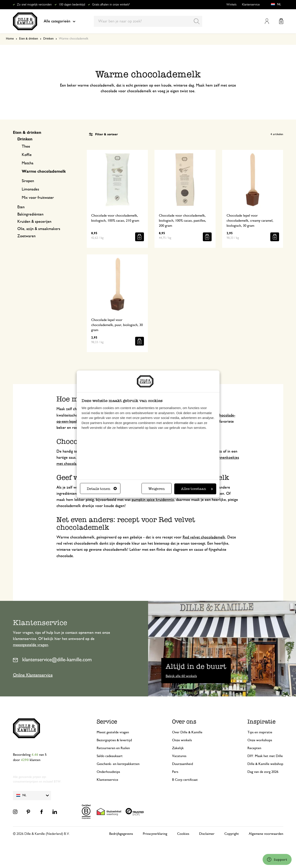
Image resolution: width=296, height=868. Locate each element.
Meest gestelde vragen (113, 732)
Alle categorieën (60, 21)
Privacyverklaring (155, 834)
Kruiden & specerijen (34, 222)
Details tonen (102, 489)
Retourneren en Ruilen (113, 748)
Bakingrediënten (30, 214)
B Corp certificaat (185, 780)
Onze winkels (182, 740)
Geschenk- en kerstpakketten (118, 764)
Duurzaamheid (183, 764)
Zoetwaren (26, 236)
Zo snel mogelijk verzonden (34, 5)
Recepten (254, 748)
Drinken (48, 39)
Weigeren (157, 489)
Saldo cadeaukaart (110, 756)
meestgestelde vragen (31, 645)
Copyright (232, 834)
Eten (21, 207)
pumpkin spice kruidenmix (153, 500)
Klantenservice (251, 5)
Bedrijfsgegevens (121, 834)
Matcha (28, 163)
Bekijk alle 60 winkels (181, 676)
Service (107, 722)
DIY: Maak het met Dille (265, 756)
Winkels (231, 5)
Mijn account (267, 21)
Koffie (27, 155)
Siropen (28, 181)
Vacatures (179, 756)
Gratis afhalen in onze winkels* (111, 5)
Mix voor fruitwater (38, 198)
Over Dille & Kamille (187, 732)
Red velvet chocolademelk (204, 537)
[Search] (197, 21)
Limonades (30, 189)
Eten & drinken (29, 39)
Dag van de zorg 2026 (263, 772)
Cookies (183, 834)
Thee (26, 147)
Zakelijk (178, 748)
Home (10, 39)
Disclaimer (207, 834)
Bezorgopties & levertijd (114, 740)
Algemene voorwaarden (266, 834)
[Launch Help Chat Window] (277, 859)
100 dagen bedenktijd (72, 5)
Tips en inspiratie (260, 732)
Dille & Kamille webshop (265, 764)
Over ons (184, 722)
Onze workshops (260, 740)
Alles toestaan (197, 489)
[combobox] (148, 21)
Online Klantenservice (33, 675)
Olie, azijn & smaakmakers (39, 229)
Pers (175, 772)
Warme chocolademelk (44, 172)
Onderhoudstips (108, 772)
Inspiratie (261, 722)
